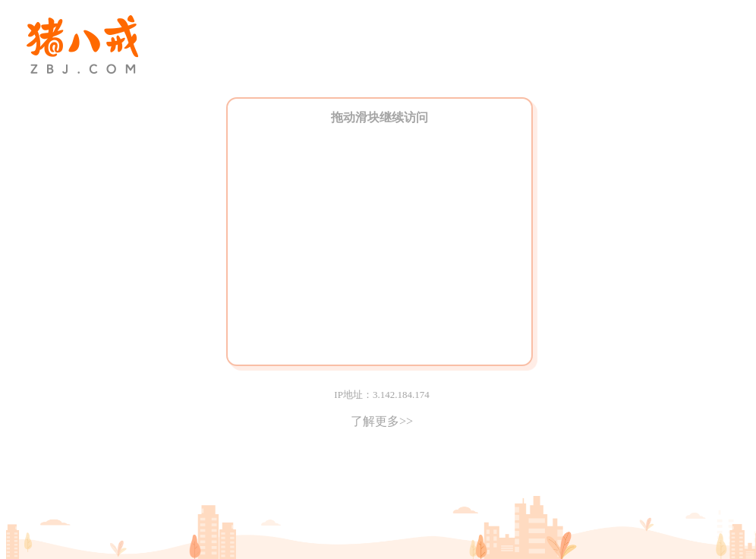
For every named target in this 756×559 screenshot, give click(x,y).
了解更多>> (382, 421)
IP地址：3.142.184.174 (381, 395)
